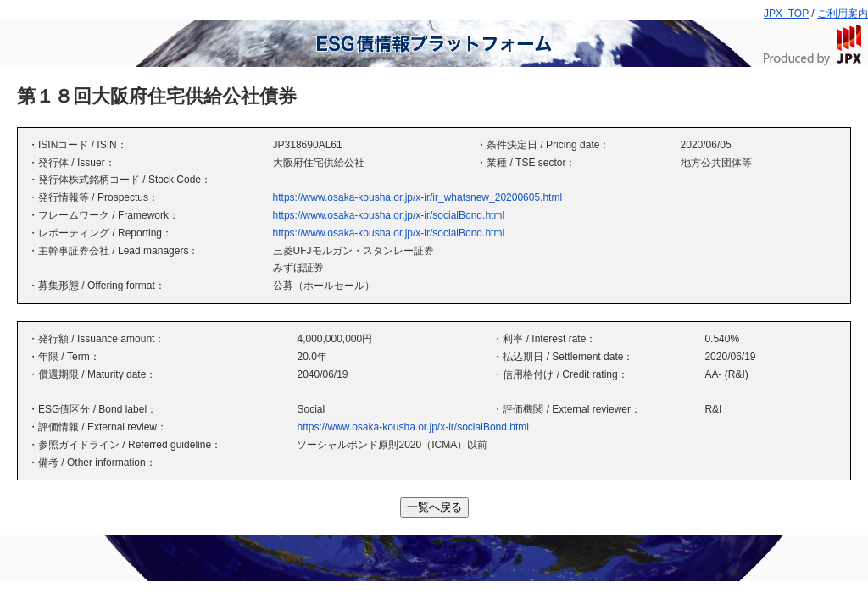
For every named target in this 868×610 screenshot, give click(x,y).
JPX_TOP (786, 14)
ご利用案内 (843, 14)
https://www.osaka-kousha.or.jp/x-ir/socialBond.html (389, 215)
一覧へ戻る (434, 507)
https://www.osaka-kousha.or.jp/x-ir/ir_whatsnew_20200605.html (418, 197)
